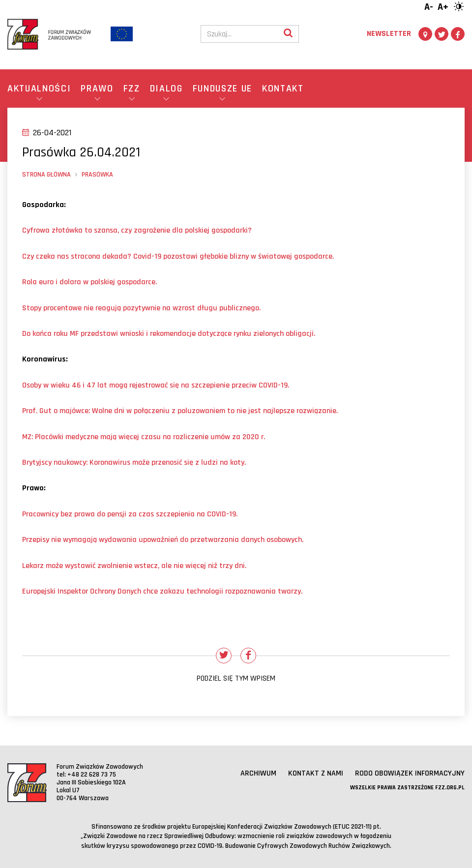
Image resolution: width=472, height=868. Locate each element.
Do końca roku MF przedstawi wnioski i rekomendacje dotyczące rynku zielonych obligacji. (169, 334)
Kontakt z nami (316, 773)
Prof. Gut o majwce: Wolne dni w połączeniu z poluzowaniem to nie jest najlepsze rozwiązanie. (180, 411)
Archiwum (258, 773)
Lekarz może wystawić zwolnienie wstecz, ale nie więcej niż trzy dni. (134, 566)
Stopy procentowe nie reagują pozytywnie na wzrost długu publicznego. (141, 308)
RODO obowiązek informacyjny (410, 773)
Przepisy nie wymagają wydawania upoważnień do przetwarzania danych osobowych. (163, 540)
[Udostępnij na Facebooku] (248, 656)
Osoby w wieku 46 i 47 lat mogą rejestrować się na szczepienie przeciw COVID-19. (156, 385)
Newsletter (389, 34)
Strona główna (46, 175)
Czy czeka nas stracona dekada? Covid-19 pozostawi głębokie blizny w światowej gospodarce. (178, 256)
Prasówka (97, 175)
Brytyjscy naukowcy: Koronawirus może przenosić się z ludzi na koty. (134, 463)
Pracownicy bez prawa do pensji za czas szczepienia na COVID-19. (130, 514)
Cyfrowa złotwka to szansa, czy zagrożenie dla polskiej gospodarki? (137, 230)
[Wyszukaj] (288, 34)
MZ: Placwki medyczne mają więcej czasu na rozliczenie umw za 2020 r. (144, 437)
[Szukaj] (239, 34)
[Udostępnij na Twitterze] (224, 656)
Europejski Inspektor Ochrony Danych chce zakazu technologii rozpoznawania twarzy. (162, 591)
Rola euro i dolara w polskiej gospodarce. (89, 282)
